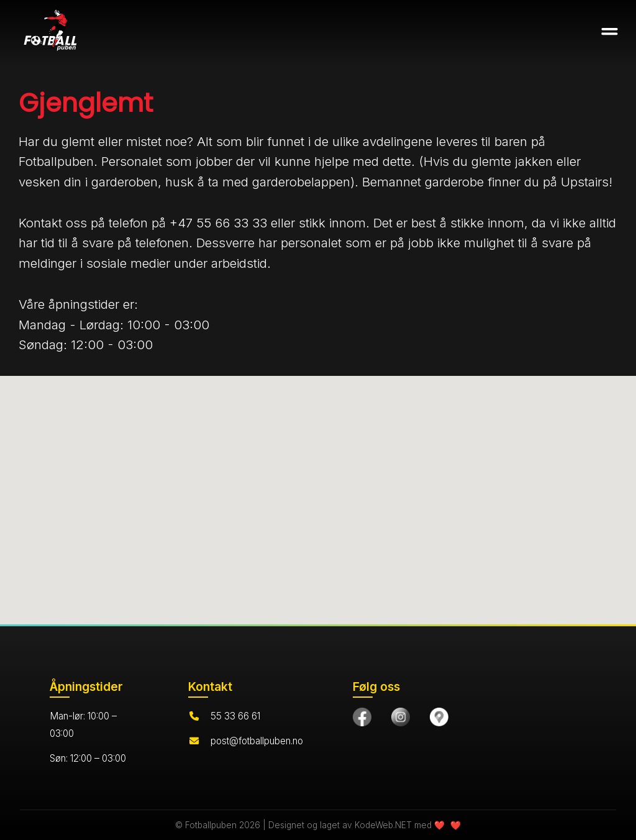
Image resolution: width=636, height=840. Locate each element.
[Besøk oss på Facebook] (362, 717)
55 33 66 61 (235, 716)
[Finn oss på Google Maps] (439, 717)
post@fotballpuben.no (257, 741)
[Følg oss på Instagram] (401, 717)
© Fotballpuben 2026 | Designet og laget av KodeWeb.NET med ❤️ (311, 825)
